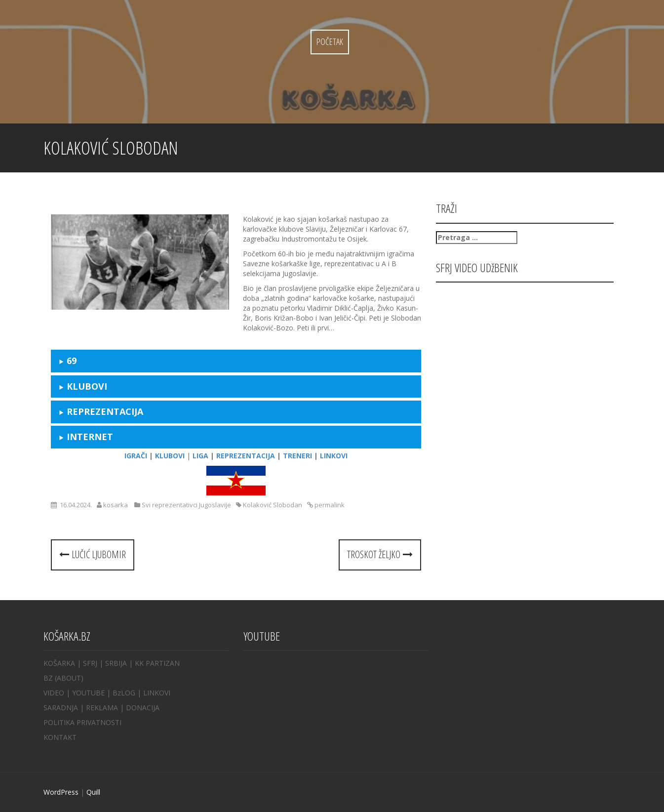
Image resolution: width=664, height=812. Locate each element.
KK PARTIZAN (157, 663)
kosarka (116, 505)
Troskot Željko (380, 554)
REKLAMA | (106, 708)
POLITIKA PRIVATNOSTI (82, 722)
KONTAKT (60, 737)
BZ (48, 678)
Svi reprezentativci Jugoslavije (186, 505)
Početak (330, 41)
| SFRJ (87, 663)
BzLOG (124, 693)
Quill (93, 792)
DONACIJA (143, 708)
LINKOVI (157, 693)
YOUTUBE (88, 693)
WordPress (61, 792)
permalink (329, 505)
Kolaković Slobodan (273, 505)
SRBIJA (116, 663)
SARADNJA (61, 708)
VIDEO (54, 693)
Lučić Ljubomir (93, 554)
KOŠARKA (59, 663)
